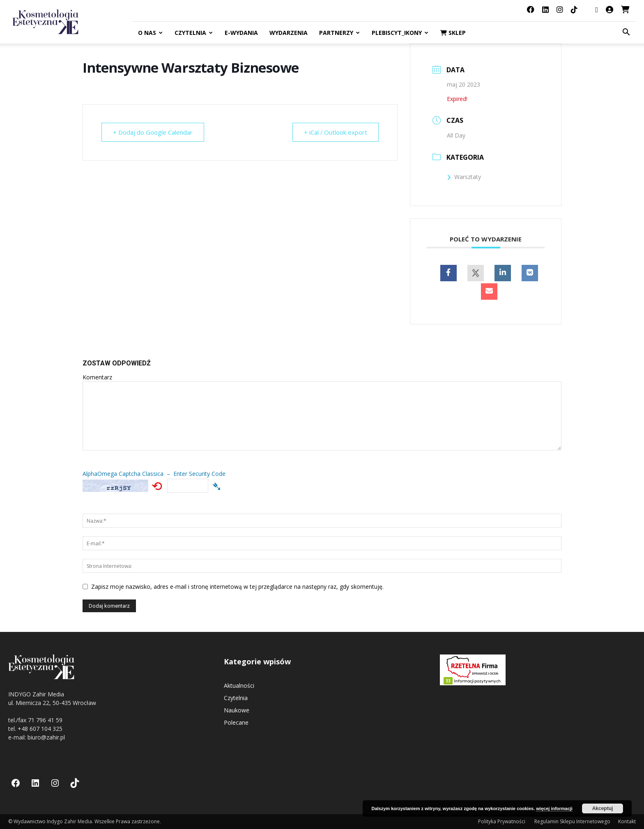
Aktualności (239, 685)
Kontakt (627, 821)
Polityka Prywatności (502, 821)
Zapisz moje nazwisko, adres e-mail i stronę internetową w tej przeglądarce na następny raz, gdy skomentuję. (237, 587)
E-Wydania (241, 33)
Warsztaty (464, 177)
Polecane (236, 722)
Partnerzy (339, 33)
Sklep (453, 33)
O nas (150, 33)
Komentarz (97, 377)
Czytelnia (194, 33)
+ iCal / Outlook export (335, 132)
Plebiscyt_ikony (400, 33)
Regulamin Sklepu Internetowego (572, 821)
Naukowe (237, 710)
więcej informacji (554, 808)
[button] (626, 33)
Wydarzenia (289, 33)
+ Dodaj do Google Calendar (153, 132)
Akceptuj (603, 808)
